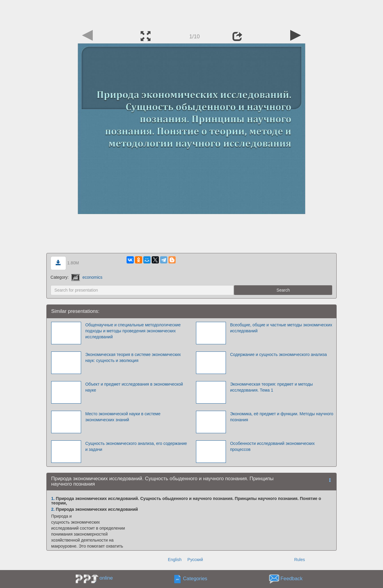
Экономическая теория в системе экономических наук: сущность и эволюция (133, 357)
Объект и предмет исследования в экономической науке (134, 387)
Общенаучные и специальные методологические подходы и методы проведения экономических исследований (133, 331)
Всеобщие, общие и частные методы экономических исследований (281, 328)
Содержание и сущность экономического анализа (278, 354)
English (175, 560)
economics (87, 277)
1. (53, 498)
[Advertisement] (191, 13)
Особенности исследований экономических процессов (272, 446)
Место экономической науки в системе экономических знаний (123, 417)
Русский (195, 560)
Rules (300, 560)
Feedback (291, 579)
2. (53, 509)
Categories (195, 579)
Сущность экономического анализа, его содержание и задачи (136, 446)
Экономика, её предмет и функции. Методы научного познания (282, 417)
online (106, 578)
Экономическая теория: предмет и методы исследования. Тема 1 (272, 387)
